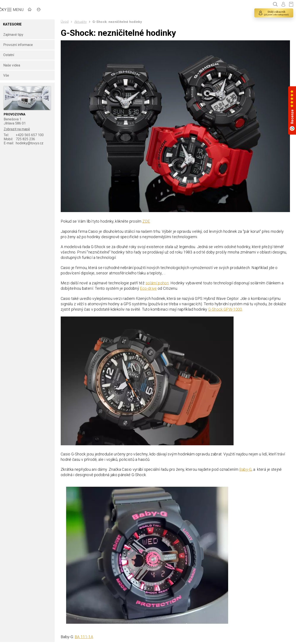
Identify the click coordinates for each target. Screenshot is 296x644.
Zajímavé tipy (16, 35)
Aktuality (83, 22)
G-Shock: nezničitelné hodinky (119, 22)
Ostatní (11, 55)
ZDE (148, 220)
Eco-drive (150, 287)
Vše (9, 75)
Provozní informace (20, 45)
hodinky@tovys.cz (26, 143)
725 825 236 (22, 139)
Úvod (67, 22)
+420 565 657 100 (26, 135)
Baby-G (248, 469)
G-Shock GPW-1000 (227, 309)
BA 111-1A (86, 637)
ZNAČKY (60, 10)
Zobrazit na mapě (19, 129)
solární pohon (159, 282)
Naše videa (14, 65)
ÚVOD (38, 10)
